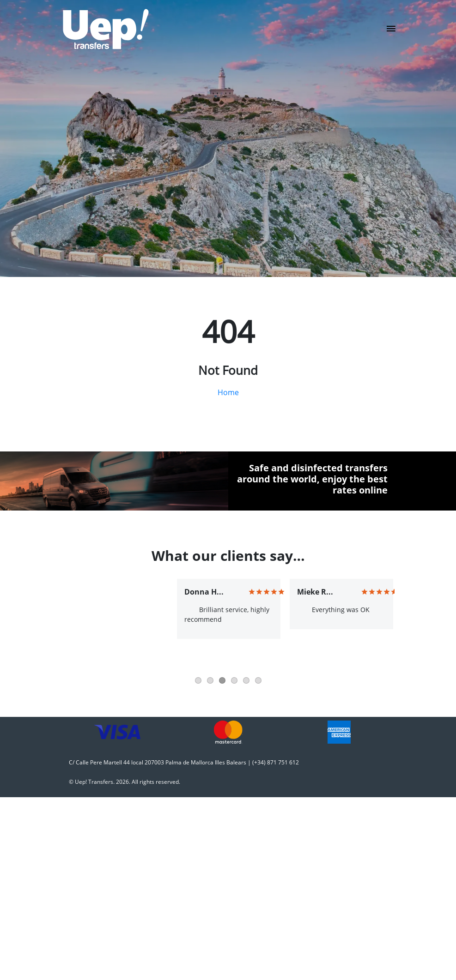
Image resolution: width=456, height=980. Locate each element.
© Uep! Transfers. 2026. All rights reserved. (125, 782)
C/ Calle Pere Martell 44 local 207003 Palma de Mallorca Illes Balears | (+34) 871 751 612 (184, 762)
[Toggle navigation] (391, 31)
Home (228, 392)
